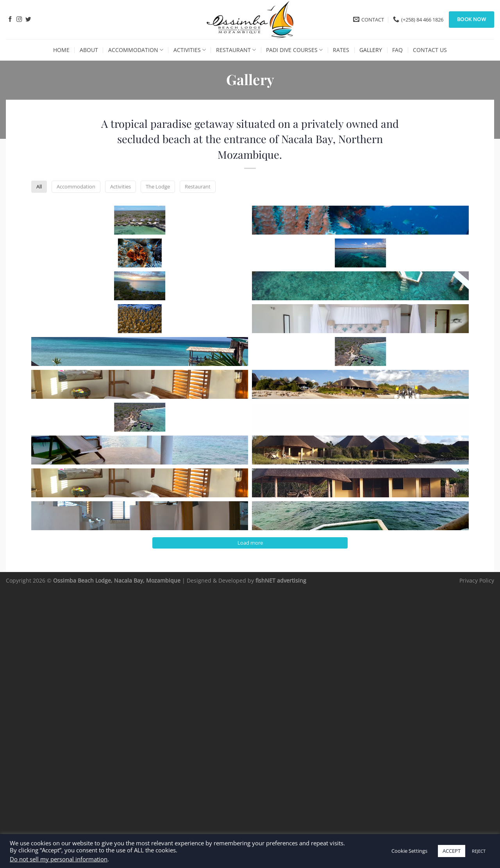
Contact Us (430, 50)
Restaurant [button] (343, 187)
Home (61, 50)
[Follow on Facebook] (10, 20)
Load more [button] (250, 817)
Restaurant (236, 50)
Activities (190, 50)
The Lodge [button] (294, 187)
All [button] (146, 187)
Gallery (371, 50)
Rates (341, 50)
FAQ (397, 50)
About (89, 50)
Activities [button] (247, 187)
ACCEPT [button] (452, 851)
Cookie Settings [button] (409, 851)
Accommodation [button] (192, 187)
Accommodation (136, 50)
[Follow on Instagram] (19, 20)
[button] (85, 243)
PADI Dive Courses (294, 50)
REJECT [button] (479, 851)
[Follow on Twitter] (28, 20)
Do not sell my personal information (59, 859)
